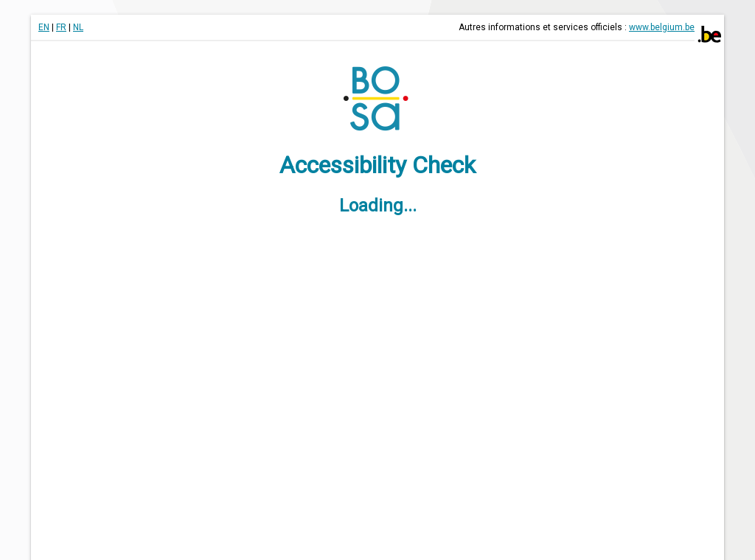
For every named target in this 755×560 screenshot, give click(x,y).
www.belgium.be (662, 27)
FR (61, 27)
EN (44, 27)
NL (78, 27)
